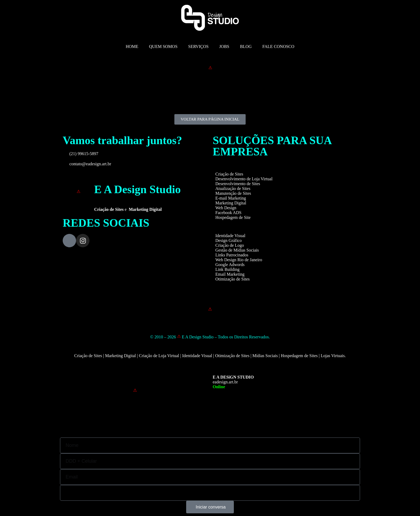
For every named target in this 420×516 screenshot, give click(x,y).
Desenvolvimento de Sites (238, 184)
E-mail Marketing (231, 198)
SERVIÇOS (198, 46)
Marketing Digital (231, 203)
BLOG (246, 46)
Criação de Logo (230, 245)
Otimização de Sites (232, 279)
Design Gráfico (228, 240)
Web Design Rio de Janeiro (239, 260)
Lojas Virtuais (333, 356)
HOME (132, 46)
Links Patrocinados (232, 255)
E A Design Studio (137, 189)
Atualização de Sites (233, 188)
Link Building (227, 269)
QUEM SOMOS (163, 46)
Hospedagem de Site (233, 217)
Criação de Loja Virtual (159, 356)
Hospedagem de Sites (299, 356)
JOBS (224, 46)
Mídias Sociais (265, 356)
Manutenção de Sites (233, 193)
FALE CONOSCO (278, 46)
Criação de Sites (229, 174)
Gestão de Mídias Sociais (237, 250)
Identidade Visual (230, 236)
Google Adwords (230, 265)
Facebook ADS (228, 213)
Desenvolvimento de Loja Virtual (244, 179)
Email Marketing (230, 274)
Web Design (226, 208)
